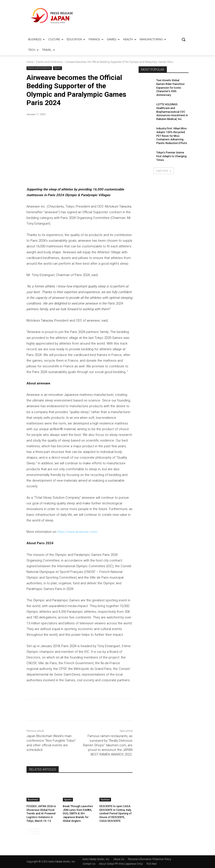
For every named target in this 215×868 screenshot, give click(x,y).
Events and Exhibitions (49, 62)
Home (30, 62)
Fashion (105, 800)
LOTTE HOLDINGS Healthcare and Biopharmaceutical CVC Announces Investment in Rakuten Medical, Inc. (172, 112)
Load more (164, 171)
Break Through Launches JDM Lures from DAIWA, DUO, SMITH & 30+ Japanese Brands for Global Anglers (78, 814)
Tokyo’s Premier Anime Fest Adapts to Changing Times (171, 156)
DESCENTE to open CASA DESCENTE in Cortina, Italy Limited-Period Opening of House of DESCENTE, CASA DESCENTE (115, 814)
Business (33, 800)
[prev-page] (29, 831)
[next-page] (36, 831)
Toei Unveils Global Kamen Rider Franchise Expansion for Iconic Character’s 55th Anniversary (170, 88)
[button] (183, 40)
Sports (57, 68)
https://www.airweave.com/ (77, 532)
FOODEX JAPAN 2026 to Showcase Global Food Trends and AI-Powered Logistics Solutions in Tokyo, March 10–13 (41, 814)
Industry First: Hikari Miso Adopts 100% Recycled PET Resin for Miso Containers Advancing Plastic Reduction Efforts (172, 136)
